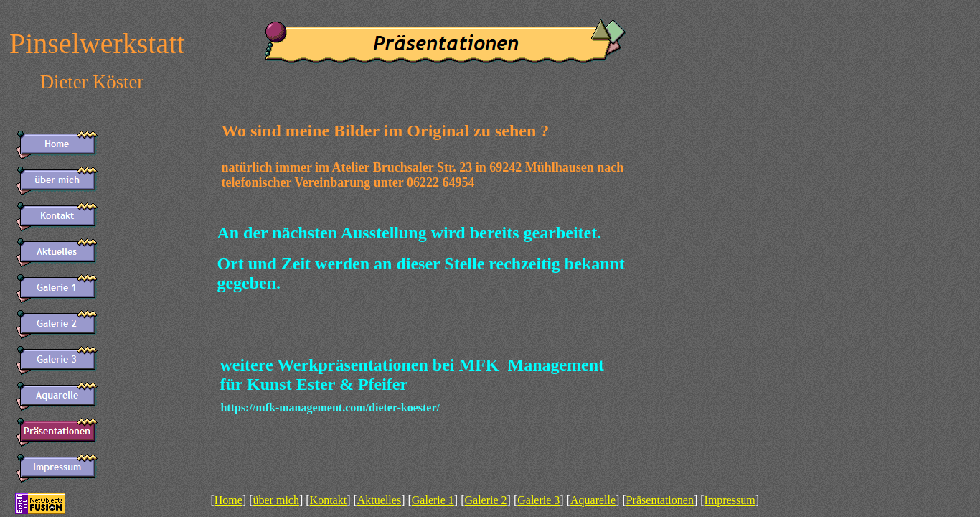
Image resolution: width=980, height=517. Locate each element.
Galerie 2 (486, 500)
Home (228, 500)
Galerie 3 (538, 500)
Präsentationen (660, 500)
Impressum (730, 500)
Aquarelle (593, 500)
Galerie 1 (433, 500)
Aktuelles (379, 500)
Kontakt (329, 500)
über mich (276, 500)
